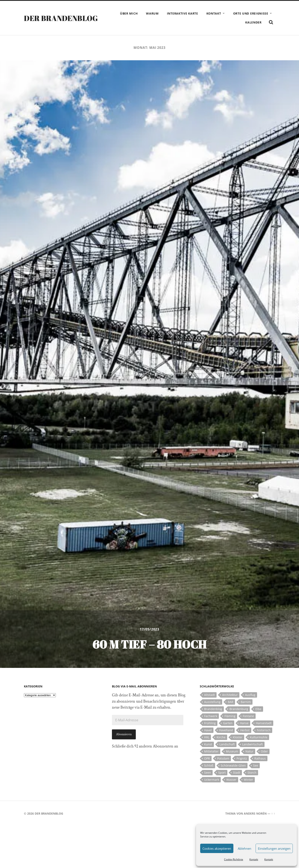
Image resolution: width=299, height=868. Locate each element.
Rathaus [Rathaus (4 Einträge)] (260, 758)
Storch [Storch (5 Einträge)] (252, 773)
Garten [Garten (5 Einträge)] (228, 723)
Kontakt (254, 859)
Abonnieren (124, 734)
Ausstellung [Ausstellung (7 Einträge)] (212, 702)
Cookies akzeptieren (217, 848)
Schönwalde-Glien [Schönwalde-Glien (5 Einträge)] (233, 765)
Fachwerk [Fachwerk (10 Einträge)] (211, 716)
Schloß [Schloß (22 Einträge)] (209, 765)
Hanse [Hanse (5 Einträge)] (244, 723)
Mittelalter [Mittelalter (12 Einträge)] (211, 751)
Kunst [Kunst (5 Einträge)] (208, 744)
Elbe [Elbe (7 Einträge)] (258, 709)
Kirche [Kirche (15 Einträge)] (221, 737)
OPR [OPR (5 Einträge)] (207, 758)
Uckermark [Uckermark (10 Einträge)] (212, 780)
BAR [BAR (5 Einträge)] (231, 702)
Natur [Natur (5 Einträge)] (249, 751)
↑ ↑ (273, 813)
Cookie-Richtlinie (234, 859)
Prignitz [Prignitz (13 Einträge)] (242, 758)
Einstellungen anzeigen (274, 848)
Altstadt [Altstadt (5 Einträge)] (210, 695)
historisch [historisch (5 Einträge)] (264, 730)
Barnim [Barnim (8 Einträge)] (246, 702)
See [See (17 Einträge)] (256, 765)
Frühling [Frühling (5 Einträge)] (210, 723)
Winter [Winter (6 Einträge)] (248, 780)
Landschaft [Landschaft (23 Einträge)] (227, 744)
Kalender (253, 22)
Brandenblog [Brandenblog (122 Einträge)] (213, 709)
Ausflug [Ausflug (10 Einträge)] (250, 695)
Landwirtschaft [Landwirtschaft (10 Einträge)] (252, 744)
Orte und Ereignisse (251, 13)
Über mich (129, 13)
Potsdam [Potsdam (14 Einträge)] (223, 758)
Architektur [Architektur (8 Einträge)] (230, 695)
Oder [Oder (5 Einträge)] (264, 751)
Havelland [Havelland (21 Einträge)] (226, 730)
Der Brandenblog (61, 18)
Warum (152, 13)
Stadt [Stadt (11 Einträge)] (237, 773)
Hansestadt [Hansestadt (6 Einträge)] (264, 723)
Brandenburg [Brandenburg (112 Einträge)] (239, 709)
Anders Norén (255, 813)
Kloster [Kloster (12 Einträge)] (238, 737)
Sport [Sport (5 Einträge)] (222, 773)
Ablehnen (244, 848)
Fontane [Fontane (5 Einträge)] (248, 716)
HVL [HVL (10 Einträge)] (207, 737)
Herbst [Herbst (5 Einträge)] (245, 730)
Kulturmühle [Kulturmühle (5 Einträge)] (259, 737)
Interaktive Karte (183, 13)
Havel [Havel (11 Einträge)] (208, 730)
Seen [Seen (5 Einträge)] (208, 773)
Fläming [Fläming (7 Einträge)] (230, 716)
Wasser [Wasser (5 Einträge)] (231, 780)
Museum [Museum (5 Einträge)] (232, 751)
